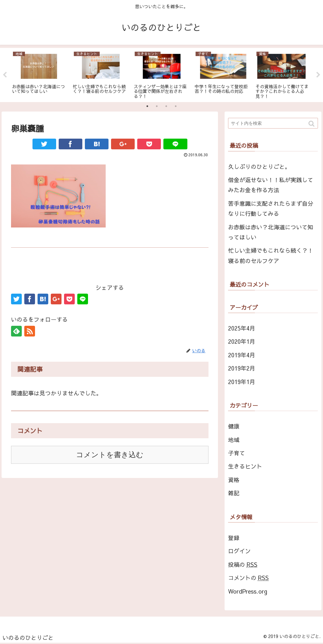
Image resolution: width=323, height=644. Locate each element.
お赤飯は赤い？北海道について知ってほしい (271, 232)
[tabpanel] (40, 74)
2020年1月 (242, 341)
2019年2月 (242, 368)
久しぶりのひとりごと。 (259, 167)
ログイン (239, 551)
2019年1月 (242, 382)
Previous (5, 75)
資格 (234, 480)
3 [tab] (166, 106)
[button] (312, 124)
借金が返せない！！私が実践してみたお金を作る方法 (271, 185)
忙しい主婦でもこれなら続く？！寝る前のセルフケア (271, 255)
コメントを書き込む (110, 455)
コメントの (248, 578)
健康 (234, 426)
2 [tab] (157, 106)
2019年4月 (242, 355)
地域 (234, 440)
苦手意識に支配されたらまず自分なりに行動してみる (271, 208)
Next (318, 75)
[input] (273, 123)
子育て (237, 453)
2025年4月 (242, 328)
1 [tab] (147, 106)
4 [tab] (176, 106)
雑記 (234, 493)
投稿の (243, 564)
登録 (234, 538)
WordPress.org (248, 591)
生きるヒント (245, 466)
